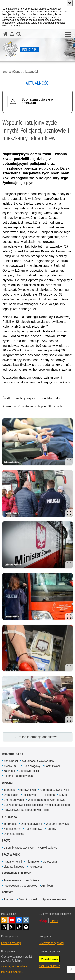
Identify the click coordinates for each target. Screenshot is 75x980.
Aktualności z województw (38, 761)
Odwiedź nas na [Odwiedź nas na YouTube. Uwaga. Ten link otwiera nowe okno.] (12, 920)
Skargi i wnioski (28, 899)
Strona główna (11, 72)
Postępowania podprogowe (20, 886)
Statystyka (9, 817)
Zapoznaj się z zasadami (14, 966)
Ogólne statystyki (31, 824)
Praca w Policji (12, 854)
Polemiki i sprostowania (18, 776)
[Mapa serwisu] (12, 34)
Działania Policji (13, 754)
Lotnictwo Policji (29, 771)
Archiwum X (11, 766)
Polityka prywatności (12, 972)
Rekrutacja (35, 867)
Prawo (6, 840)
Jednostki (9, 790)
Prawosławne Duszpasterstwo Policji (26, 810)
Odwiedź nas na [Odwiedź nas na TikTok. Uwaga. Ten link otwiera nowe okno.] (19, 927)
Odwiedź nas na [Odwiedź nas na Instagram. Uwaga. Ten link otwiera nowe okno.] (26, 920)
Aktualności (31, 72)
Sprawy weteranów (54, 899)
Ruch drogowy (31, 766)
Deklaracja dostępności (51, 943)
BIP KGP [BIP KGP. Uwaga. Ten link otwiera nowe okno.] (54, 921)
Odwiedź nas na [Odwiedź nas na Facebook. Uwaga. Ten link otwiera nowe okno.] (19, 920)
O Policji (8, 783)
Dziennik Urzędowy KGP (19, 848)
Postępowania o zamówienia (21, 880)
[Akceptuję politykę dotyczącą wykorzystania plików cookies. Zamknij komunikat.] (70, 3)
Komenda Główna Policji (55, 790)
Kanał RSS (4, 920)
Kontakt (7, 892)
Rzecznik (9, 899)
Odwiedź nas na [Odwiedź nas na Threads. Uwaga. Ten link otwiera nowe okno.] (4, 927)
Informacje (10, 824)
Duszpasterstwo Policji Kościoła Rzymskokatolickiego (37, 805)
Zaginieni (9, 771)
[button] (68, 34)
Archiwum (47, 886)
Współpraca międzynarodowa (46, 800)
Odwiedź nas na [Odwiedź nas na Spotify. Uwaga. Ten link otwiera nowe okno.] (26, 927)
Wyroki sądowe (48, 848)
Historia (50, 795)
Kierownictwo (28, 790)
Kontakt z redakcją (11, 943)
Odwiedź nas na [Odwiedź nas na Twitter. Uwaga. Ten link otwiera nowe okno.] (12, 927)
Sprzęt (63, 795)
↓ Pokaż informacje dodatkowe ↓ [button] (38, 737)
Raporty (51, 829)
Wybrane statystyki (58, 824)
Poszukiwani (52, 766)
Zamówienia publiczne (16, 873)
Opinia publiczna (14, 834)
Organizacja (11, 795)
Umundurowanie (14, 800)
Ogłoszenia (50, 862)
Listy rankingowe (14, 867)
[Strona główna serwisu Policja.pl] (5, 34)
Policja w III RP (32, 795)
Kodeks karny (12, 829)
